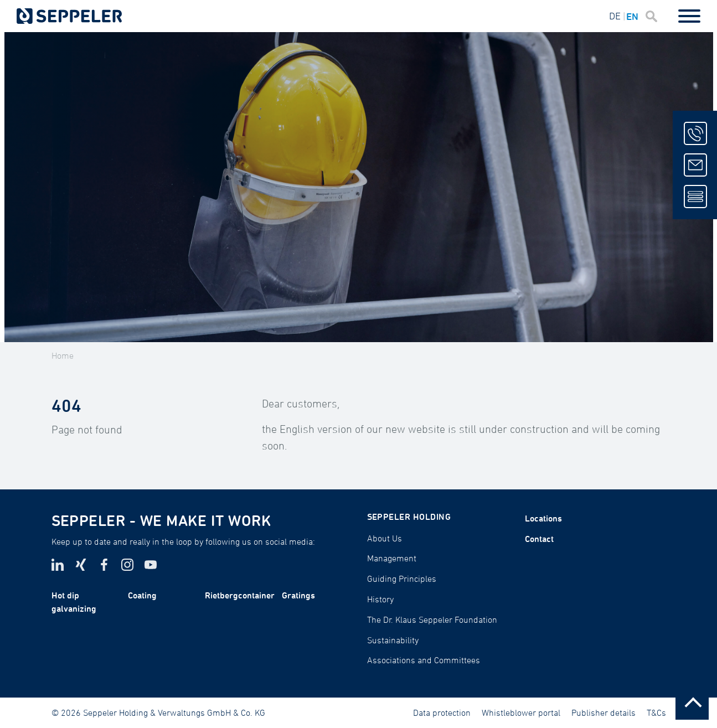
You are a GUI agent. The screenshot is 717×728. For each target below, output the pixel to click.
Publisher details (603, 712)
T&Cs (656, 712)
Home (63, 355)
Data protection (442, 712)
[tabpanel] (359, 187)
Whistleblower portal (521, 712)
